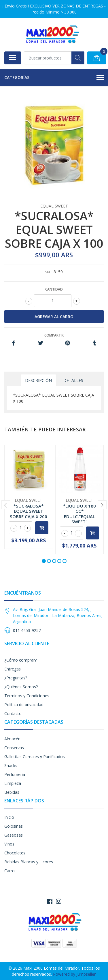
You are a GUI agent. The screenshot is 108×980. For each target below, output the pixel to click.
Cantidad (54, 289)
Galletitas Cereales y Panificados (35, 757)
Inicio (9, 817)
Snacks (11, 765)
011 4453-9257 (27, 630)
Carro (10, 871)
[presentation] (6, 505)
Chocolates (15, 853)
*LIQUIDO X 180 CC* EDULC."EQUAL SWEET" (79, 514)
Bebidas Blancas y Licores (29, 862)
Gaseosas (14, 835)
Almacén (12, 739)
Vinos (9, 844)
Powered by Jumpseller (74, 974)
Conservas (14, 748)
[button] (44, 561)
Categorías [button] (54, 78)
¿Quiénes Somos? (21, 687)
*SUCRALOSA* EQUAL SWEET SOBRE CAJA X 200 (29, 511)
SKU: (49, 272)
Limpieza (13, 783)
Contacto (13, 713)
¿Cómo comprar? (20, 660)
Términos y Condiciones (27, 696)
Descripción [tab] (38, 380)
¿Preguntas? (16, 678)
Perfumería (15, 774)
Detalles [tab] (73, 380)
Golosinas (14, 826)
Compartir (54, 335)
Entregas (13, 669)
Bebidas (12, 792)
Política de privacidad (24, 705)
